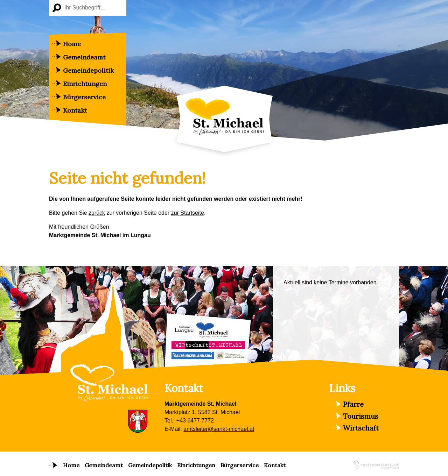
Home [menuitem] (72, 44)
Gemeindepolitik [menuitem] (88, 70)
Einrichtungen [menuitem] (85, 84)
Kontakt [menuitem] (75, 110)
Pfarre (353, 404)
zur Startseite (188, 213)
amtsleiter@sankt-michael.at (219, 429)
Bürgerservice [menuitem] (84, 97)
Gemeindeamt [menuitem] (84, 57)
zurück (97, 213)
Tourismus (361, 416)
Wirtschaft (361, 428)
